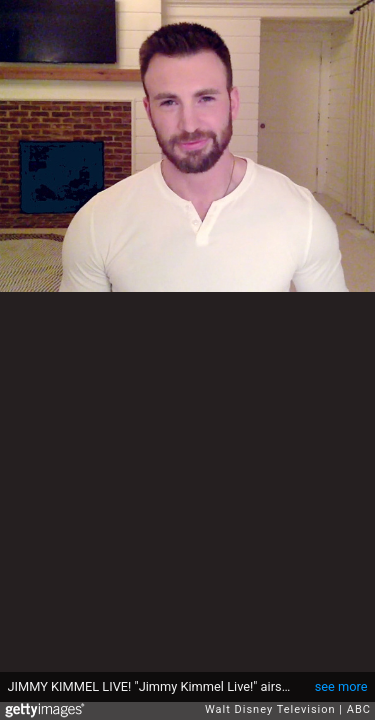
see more (341, 686)
